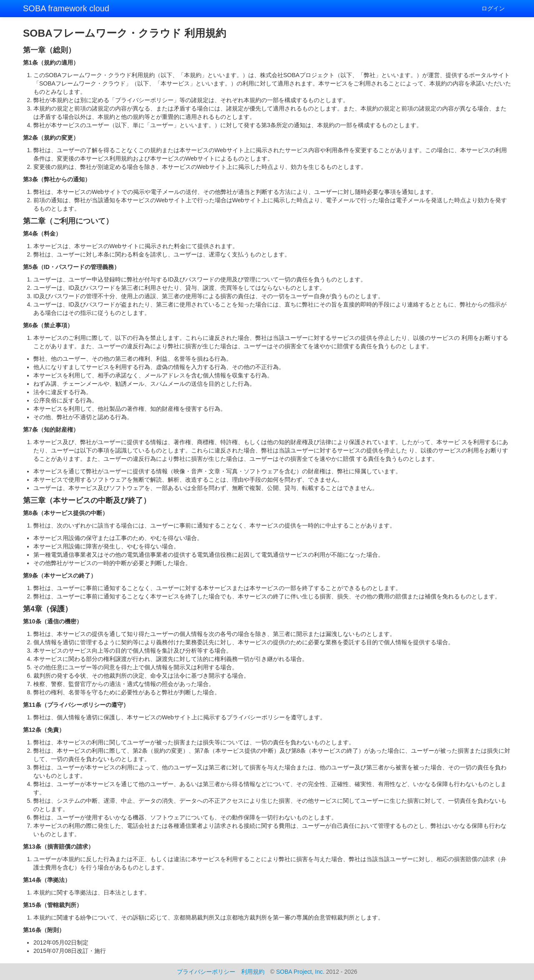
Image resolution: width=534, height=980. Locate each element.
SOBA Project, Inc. (300, 972)
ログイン (493, 8)
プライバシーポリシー (206, 972)
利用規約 (253, 972)
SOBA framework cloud (66, 8)
